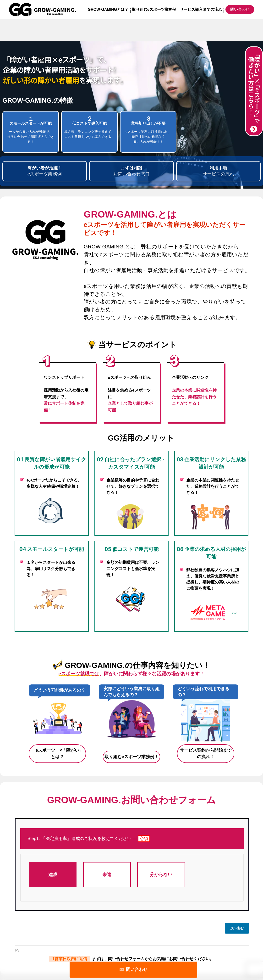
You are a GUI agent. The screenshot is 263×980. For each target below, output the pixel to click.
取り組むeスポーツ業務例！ (131, 757)
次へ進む (237, 928)
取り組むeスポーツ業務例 (154, 9)
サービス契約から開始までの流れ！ (206, 753)
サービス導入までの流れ (201, 9)
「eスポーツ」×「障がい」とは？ (58, 753)
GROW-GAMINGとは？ (108, 9)
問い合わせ (133, 970)
